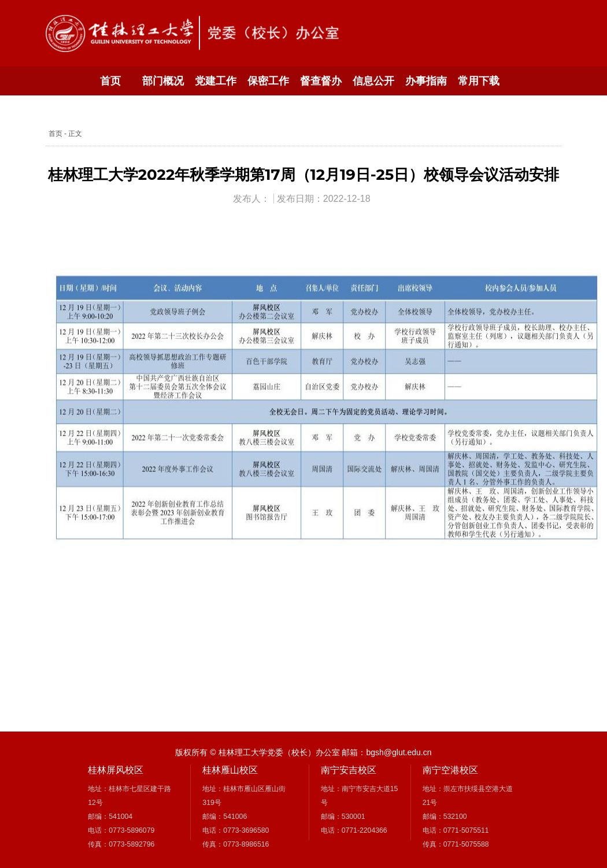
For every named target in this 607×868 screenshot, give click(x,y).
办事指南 (426, 81)
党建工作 (216, 81)
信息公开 (373, 81)
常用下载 (479, 81)
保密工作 (268, 81)
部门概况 (163, 81)
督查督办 (321, 81)
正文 (75, 134)
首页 (110, 81)
